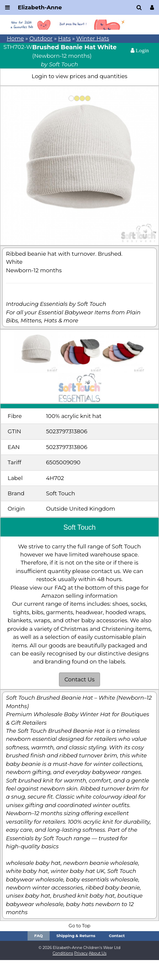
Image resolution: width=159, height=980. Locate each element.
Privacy (81, 953)
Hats (64, 38)
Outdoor (41, 38)
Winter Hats (93, 38)
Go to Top (79, 926)
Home (15, 38)
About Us (98, 953)
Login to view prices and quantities (80, 76)
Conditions (63, 953)
